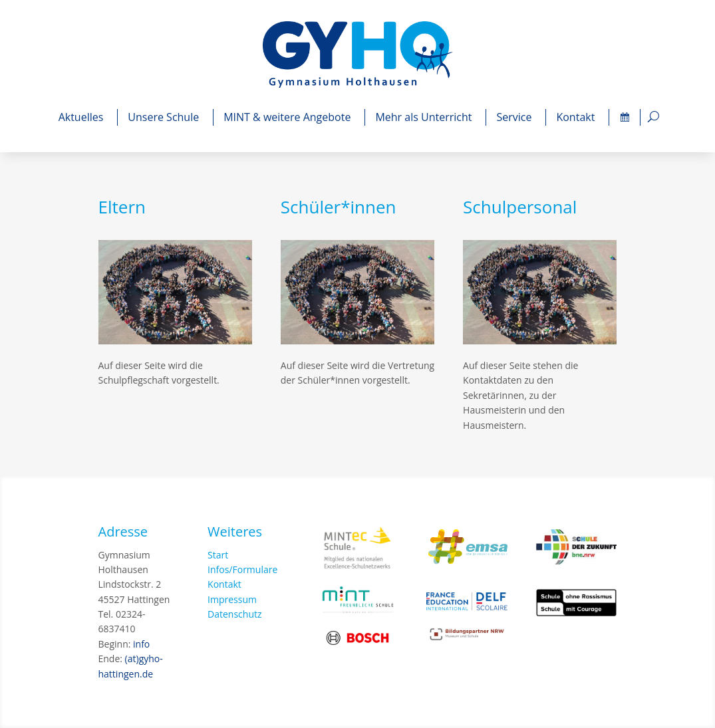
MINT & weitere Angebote (289, 117)
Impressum (232, 599)
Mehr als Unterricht (425, 117)
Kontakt (577, 117)
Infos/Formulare (242, 569)
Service (516, 117)
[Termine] (625, 117)
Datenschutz (234, 614)
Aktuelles (83, 117)
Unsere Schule (165, 117)
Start (218, 555)
